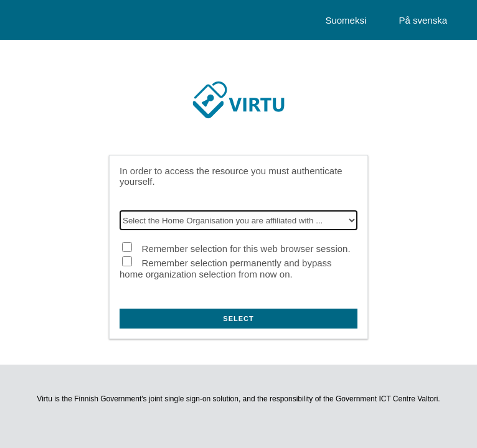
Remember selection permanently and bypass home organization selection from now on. (226, 268)
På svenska (423, 20)
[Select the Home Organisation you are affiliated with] (238, 220)
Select (238, 319)
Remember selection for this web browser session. (246, 249)
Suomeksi (346, 20)
